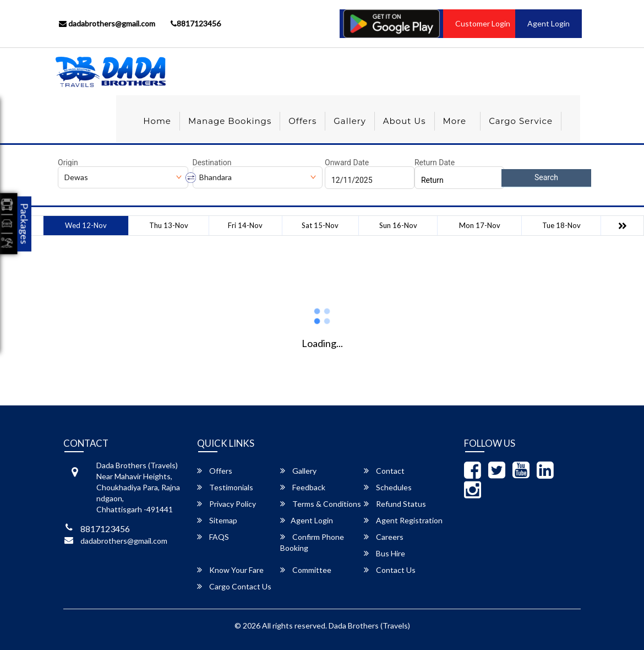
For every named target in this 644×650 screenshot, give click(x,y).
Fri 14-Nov (245, 225)
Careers (384, 537)
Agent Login (549, 23)
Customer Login (483, 23)
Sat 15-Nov (320, 225)
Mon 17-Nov (480, 225)
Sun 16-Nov (398, 225)
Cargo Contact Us (234, 586)
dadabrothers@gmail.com (107, 23)
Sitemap (217, 520)
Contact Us (390, 570)
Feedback (303, 487)
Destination (212, 162)
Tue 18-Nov (561, 225)
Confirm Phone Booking (312, 542)
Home (157, 121)
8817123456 (196, 23)
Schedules (388, 487)
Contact (384, 471)
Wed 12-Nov (86, 225)
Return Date (435, 162)
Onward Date (347, 162)
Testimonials (225, 487)
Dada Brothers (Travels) (369, 625)
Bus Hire (384, 553)
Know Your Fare (230, 570)
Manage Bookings (230, 121)
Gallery (350, 121)
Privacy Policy (227, 504)
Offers (302, 121)
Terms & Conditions (321, 504)
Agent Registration (403, 520)
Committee (306, 570)
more (455, 121)
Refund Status (395, 504)
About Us (405, 121)
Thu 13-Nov (169, 225)
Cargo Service (521, 121)
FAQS (213, 537)
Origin (68, 162)
